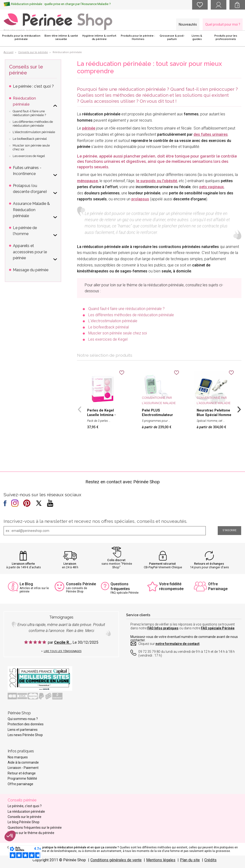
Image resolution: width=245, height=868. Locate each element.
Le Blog (26, 584)
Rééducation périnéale (24, 101)
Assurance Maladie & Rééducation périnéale (31, 210)
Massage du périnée (31, 270)
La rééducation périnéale (26, 812)
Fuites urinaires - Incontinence (27, 171)
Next (239, 409)
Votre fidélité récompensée (171, 586)
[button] (10, 836)
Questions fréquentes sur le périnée (35, 828)
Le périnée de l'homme (25, 231)
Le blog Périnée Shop (24, 822)
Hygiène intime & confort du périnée (99, 37)
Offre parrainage (20, 784)
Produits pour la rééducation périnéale (21, 37)
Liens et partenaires (23, 730)
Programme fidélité (22, 778)
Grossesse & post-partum (172, 37)
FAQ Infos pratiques (163, 628)
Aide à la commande (23, 762)
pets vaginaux (212, 187)
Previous (79, 409)
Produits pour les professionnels (226, 37)
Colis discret (116, 560)
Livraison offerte (23, 564)
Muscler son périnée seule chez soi (118, 333)
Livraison (70, 564)
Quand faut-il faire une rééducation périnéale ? (126, 309)
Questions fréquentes (120, 586)
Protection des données (26, 724)
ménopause (87, 181)
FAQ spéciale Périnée (218, 628)
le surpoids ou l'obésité (157, 181)
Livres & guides (197, 37)
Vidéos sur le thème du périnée (31, 833)
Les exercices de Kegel (108, 339)
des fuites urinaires (211, 134)
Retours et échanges (209, 564)
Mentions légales (161, 860)
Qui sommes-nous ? (23, 719)
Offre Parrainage (218, 586)
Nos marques (18, 757)
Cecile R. (62, 642)
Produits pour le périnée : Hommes (138, 37)
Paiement (31, 768)
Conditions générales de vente (116, 860)
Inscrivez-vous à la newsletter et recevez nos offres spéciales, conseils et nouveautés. (95, 521)
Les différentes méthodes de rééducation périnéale (131, 315)
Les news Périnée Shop (25, 735)
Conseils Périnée (81, 584)
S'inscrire (229, 530)
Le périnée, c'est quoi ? (25, 806)
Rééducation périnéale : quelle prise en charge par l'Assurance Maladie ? (61, 4)
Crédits (210, 860)
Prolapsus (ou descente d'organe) (30, 189)
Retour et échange (22, 773)
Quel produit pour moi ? (223, 24)
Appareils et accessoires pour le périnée (30, 252)
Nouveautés (188, 24)
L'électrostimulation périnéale (113, 321)
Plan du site (190, 860)
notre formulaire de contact (178, 644)
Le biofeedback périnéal (109, 327)
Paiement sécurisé (162, 564)
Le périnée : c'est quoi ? (33, 86)
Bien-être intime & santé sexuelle (61, 37)
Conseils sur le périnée (26, 70)
